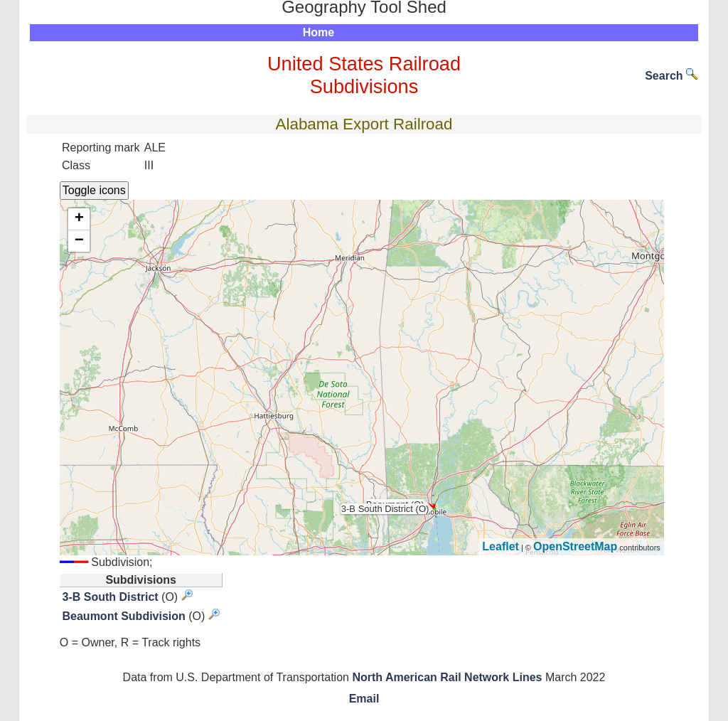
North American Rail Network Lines (447, 677)
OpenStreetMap (575, 546)
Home (318, 32)
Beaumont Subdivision (124, 616)
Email (364, 699)
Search (671, 76)
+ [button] (79, 219)
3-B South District (111, 597)
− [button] (79, 241)
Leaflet (500, 546)
